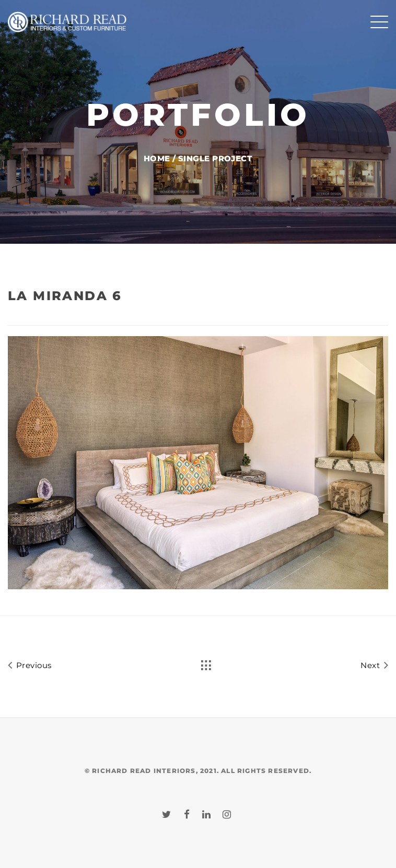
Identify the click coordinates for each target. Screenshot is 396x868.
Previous (30, 665)
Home (157, 158)
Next (374, 665)
